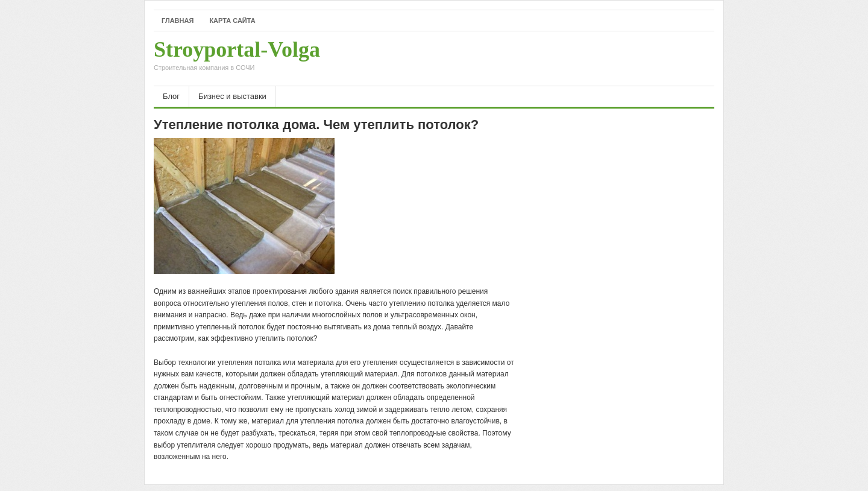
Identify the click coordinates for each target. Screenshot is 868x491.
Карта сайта (232, 21)
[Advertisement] (573, 59)
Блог (171, 96)
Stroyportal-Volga (237, 59)
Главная (178, 21)
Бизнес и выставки (232, 96)
